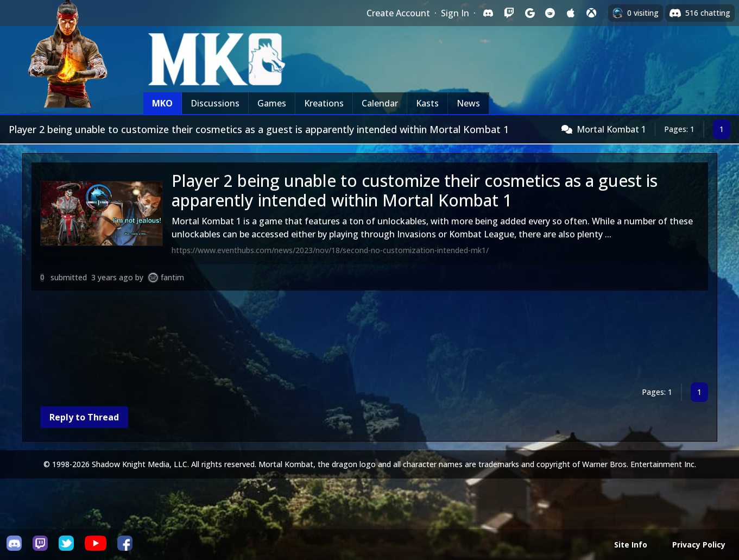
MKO (162, 103)
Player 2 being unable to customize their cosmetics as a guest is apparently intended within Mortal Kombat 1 (415, 190)
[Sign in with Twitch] (509, 13)
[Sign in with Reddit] (550, 13)
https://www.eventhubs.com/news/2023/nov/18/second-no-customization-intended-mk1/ (330, 250)
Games (272, 103)
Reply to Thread (84, 417)
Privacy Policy (699, 545)
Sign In (455, 13)
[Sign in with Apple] (571, 13)
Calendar (380, 103)
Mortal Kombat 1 (611, 129)
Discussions (215, 103)
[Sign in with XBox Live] (591, 13)
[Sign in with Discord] (488, 13)
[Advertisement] (357, 339)
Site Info (631, 545)
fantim (172, 277)
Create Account (398, 13)
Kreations (324, 103)
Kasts (427, 103)
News (468, 103)
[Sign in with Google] (529, 13)
